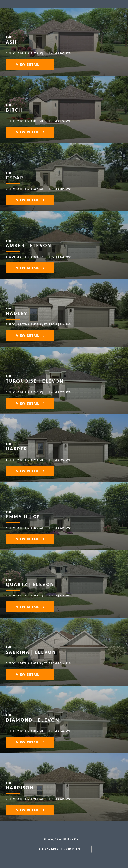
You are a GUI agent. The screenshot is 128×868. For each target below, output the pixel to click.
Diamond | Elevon (33, 717)
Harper (16, 446)
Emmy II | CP (23, 514)
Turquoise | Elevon (35, 378)
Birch (14, 107)
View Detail (28, 64)
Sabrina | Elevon (31, 649)
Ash (11, 39)
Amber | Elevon (29, 242)
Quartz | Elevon (30, 581)
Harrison (20, 785)
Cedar (15, 175)
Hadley (17, 310)
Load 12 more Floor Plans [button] (60, 849)
